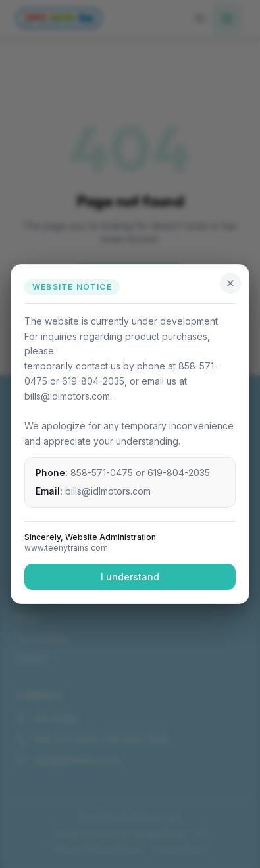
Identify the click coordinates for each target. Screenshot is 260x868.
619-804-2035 (179, 473)
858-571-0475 (102, 473)
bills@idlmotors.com (108, 491)
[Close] (230, 283)
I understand (130, 577)
